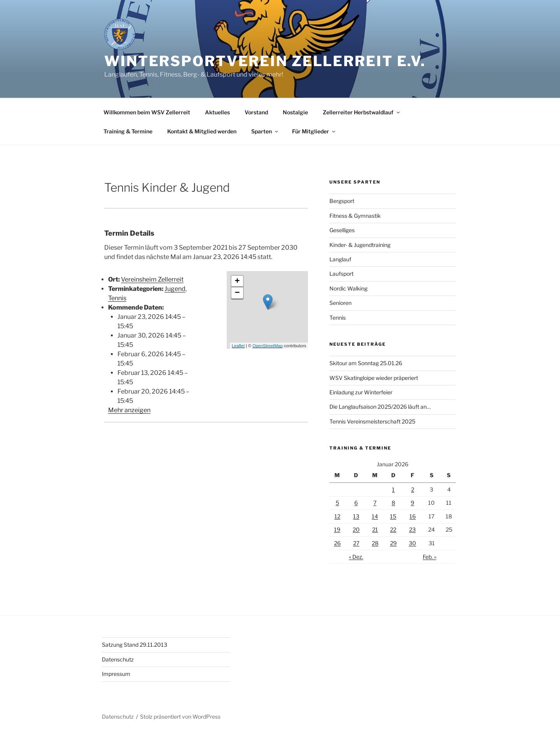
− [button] (237, 293)
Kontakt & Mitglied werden (202, 131)
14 (375, 516)
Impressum (116, 674)
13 (356, 516)
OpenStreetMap (268, 346)
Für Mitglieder (314, 131)
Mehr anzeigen (129, 410)
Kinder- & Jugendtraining (360, 245)
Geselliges (342, 230)
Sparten (265, 131)
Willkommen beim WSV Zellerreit (147, 112)
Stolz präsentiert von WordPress (180, 717)
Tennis (117, 298)
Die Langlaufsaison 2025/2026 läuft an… (380, 407)
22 (393, 529)
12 (337, 516)
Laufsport (341, 274)
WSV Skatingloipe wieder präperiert (374, 378)
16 (413, 516)
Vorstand (256, 112)
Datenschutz (118, 659)
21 (375, 529)
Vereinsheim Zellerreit (152, 279)
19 (337, 529)
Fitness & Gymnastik (355, 216)
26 (337, 543)
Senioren (340, 303)
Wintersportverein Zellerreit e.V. (265, 61)
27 (356, 543)
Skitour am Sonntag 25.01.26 (366, 363)
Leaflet (238, 346)
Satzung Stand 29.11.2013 (135, 645)
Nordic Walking (348, 288)
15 (393, 516)
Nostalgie (295, 112)
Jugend (175, 289)
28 (375, 543)
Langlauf (340, 259)
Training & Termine (128, 131)
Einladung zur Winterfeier (361, 392)
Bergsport (342, 201)
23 (412, 529)
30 (412, 543)
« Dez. (356, 557)
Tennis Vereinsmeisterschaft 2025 (372, 421)
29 (393, 543)
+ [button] (237, 282)
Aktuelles (217, 112)
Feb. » (430, 557)
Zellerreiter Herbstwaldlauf (362, 112)
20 (356, 529)
